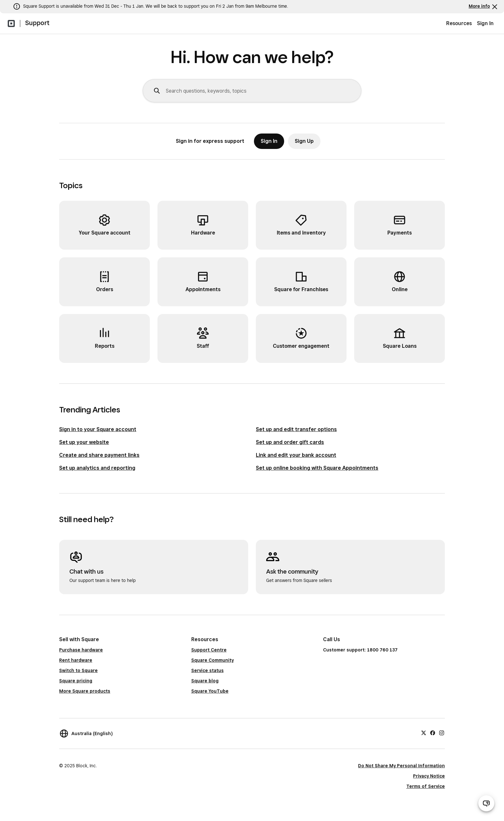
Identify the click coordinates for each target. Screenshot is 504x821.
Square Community (212, 660)
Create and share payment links (99, 455)
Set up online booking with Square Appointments (317, 468)
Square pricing (76, 681)
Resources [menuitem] (459, 23)
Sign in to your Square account (98, 429)
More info (479, 6)
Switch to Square (78, 670)
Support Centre (209, 650)
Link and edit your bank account (296, 455)
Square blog (205, 681)
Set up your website (84, 442)
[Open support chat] (486, 803)
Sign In (485, 23)
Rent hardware (76, 660)
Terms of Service (426, 786)
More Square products (85, 691)
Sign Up (304, 141)
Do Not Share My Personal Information (401, 766)
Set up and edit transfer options (296, 429)
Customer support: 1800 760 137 (360, 650)
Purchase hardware (81, 650)
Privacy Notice (429, 776)
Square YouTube (210, 691)
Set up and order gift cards (290, 442)
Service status (207, 670)
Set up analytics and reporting (97, 468)
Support (37, 23)
